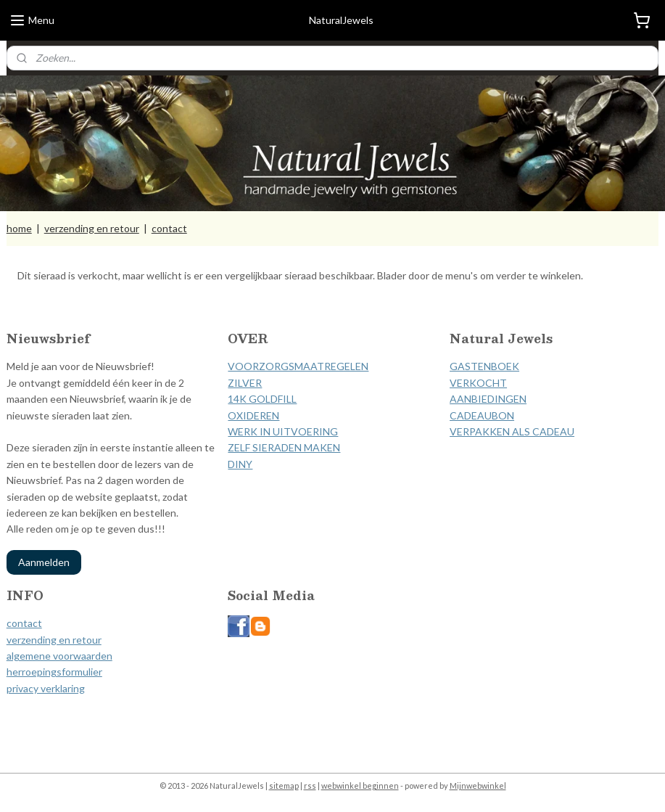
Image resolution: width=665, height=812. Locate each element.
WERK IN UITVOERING (283, 431)
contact (169, 228)
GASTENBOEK (484, 366)
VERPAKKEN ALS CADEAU (512, 431)
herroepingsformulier (54, 672)
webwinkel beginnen (360, 786)
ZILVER (245, 383)
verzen (22, 640)
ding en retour (69, 640)
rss (310, 786)
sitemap (284, 786)
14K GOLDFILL (262, 399)
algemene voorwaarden (59, 656)
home (19, 228)
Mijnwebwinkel (478, 786)
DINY (240, 464)
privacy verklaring (46, 688)
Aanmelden (44, 562)
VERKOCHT (478, 383)
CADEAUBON (482, 415)
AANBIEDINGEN (488, 399)
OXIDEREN (253, 415)
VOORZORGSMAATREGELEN (298, 366)
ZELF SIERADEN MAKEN (284, 447)
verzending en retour (92, 228)
